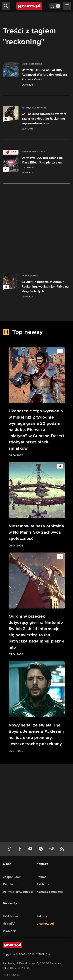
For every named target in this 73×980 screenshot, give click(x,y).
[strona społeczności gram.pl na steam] (52, 849)
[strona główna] (29, 6)
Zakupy (42, 916)
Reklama (43, 884)
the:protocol (45, 924)
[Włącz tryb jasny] (55, 6)
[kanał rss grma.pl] (63, 849)
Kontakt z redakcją (50, 892)
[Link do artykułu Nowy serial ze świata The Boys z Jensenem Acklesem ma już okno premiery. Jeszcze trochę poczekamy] (37, 707)
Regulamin (11, 884)
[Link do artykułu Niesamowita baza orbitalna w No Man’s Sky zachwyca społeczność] (37, 505)
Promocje (10, 931)
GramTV (9, 924)
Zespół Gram (12, 877)
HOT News (11, 916)
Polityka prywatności (18, 892)
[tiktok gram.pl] (10, 849)
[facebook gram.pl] (21, 849)
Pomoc (42, 877)
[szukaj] (6, 6)
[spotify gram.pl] (42, 849)
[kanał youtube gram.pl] (31, 849)
